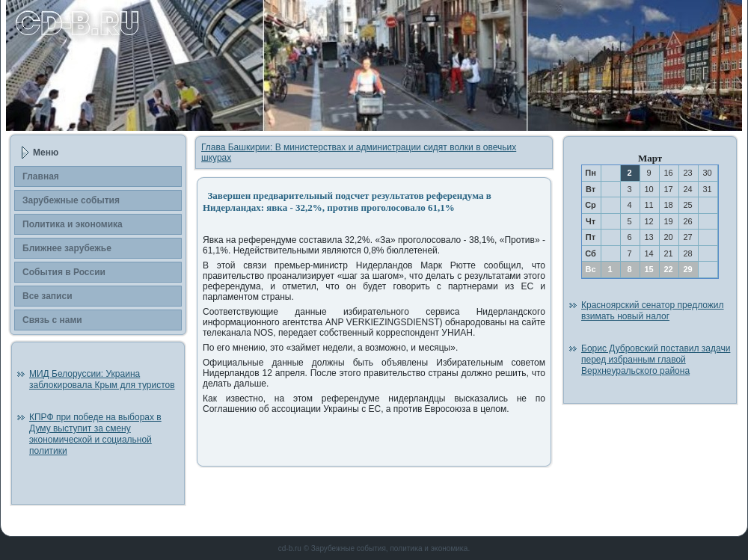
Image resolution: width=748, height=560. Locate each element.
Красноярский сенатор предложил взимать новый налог (653, 311)
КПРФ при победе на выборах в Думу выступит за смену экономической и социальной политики (95, 434)
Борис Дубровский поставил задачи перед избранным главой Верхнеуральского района (656, 360)
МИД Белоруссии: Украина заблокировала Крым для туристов (102, 379)
